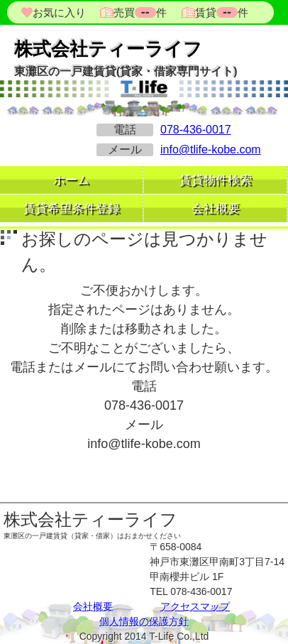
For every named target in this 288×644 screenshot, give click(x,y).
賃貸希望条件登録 (72, 208)
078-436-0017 (196, 130)
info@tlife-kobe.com (211, 149)
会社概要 (216, 208)
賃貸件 (220, 12)
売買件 (140, 12)
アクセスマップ (195, 606)
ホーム (71, 180)
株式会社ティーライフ (108, 49)
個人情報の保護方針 (144, 621)
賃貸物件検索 (216, 180)
